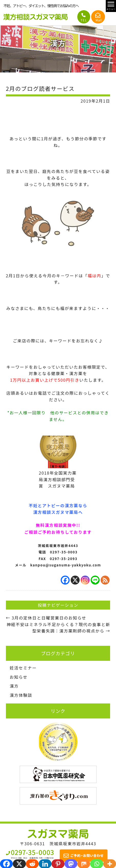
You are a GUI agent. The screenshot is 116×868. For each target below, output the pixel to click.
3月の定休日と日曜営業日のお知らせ (46, 618)
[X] (75, 580)
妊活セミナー (23, 668)
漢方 (14, 686)
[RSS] (105, 580)
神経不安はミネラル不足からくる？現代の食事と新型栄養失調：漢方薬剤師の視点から (58, 628)
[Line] (95, 580)
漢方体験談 (21, 695)
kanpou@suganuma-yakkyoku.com (66, 565)
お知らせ (19, 677)
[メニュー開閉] (111, 6)
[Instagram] (85, 580)
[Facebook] (65, 580)
